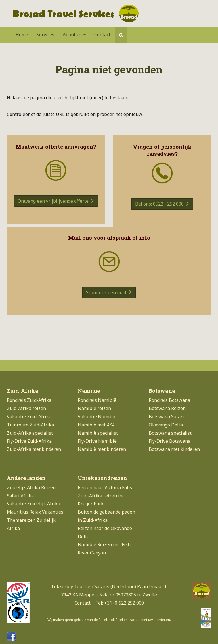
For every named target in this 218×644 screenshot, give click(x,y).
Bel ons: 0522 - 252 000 (162, 204)
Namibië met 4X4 (96, 425)
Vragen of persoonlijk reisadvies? (162, 150)
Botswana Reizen (167, 408)
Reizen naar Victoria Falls (105, 487)
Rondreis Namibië (97, 400)
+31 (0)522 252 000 (124, 603)
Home (22, 35)
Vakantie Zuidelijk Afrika (33, 504)
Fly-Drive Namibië (97, 441)
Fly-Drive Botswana (170, 441)
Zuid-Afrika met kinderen (34, 449)
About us (74, 35)
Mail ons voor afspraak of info (109, 237)
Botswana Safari (166, 417)
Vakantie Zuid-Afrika (29, 417)
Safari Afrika (20, 496)
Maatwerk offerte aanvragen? (56, 146)
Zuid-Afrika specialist (30, 433)
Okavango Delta (166, 425)
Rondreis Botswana (169, 400)
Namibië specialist (98, 433)
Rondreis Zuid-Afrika (29, 400)
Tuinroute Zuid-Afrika (30, 425)
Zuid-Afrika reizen (26, 408)
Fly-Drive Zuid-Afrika (29, 441)
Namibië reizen (94, 408)
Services (45, 35)
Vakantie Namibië (97, 417)
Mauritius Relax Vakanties (35, 512)
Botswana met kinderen (174, 449)
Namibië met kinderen (102, 449)
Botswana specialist (170, 433)
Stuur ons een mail (109, 292)
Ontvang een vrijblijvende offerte (56, 201)
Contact (102, 35)
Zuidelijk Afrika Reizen (31, 487)
